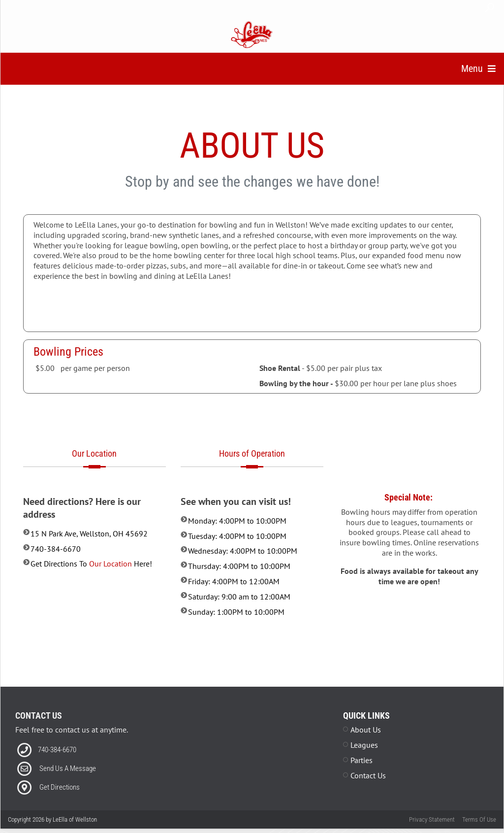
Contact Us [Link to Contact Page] (368, 787)
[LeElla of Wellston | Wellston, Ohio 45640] (252, 33)
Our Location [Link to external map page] (110, 576)
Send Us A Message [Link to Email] (68, 780)
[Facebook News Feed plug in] (252, 761)
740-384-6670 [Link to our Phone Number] (57, 762)
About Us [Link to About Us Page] (366, 742)
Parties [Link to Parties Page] (362, 772)
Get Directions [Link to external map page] (60, 799)
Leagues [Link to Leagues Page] (364, 757)
